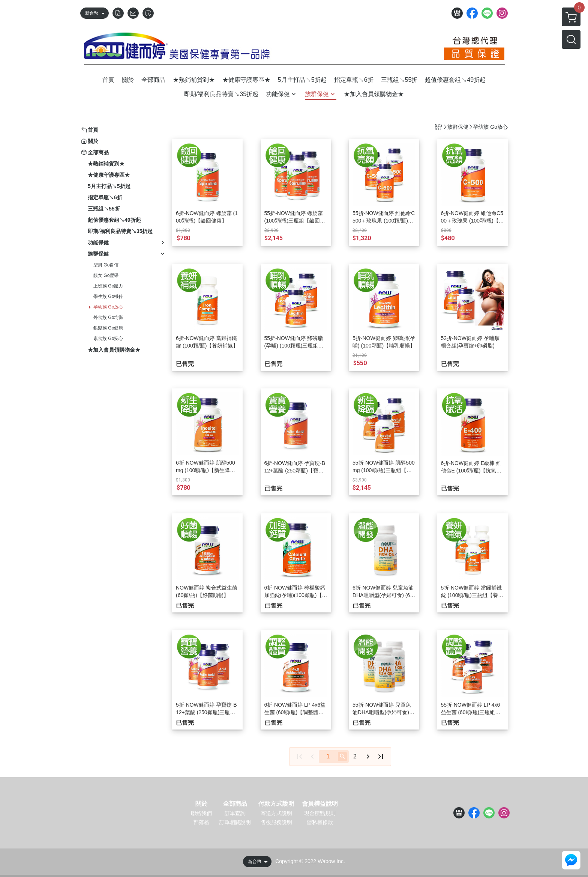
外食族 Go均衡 (108, 317)
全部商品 (235, 804)
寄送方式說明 (276, 813)
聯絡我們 (201, 813)
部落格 (201, 822)
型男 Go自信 (106, 265)
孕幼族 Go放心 (108, 307)
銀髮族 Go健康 (108, 328)
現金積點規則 (320, 813)
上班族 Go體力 (108, 286)
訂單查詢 (235, 813)
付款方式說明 (276, 804)
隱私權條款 (320, 822)
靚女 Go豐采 (106, 275)
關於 (201, 804)
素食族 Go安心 (108, 338)
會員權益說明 (320, 804)
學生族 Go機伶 (108, 296)
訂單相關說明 (235, 822)
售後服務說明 (276, 822)
